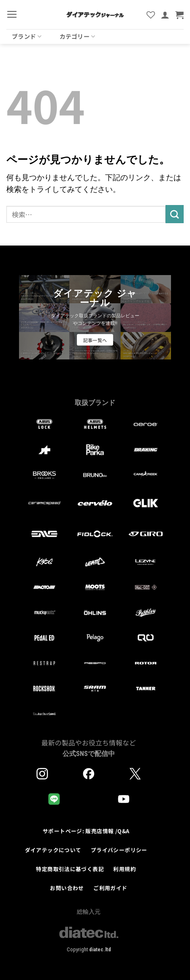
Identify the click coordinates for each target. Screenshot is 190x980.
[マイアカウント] (165, 15)
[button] (12, 14)
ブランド (27, 36)
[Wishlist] (151, 15)
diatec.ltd (100, 949)
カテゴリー (77, 36)
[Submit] (175, 214)
